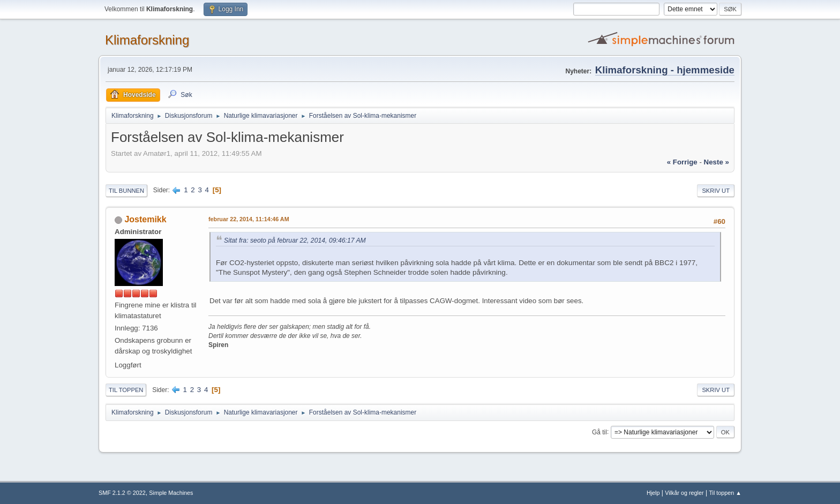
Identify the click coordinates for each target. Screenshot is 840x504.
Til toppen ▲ (725, 493)
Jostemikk (145, 219)
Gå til (599, 432)
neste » (717, 162)
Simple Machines (171, 493)
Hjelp (653, 493)
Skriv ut (716, 191)
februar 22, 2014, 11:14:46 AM (249, 219)
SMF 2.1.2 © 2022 (122, 493)
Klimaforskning (147, 40)
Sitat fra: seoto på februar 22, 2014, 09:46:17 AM (295, 240)
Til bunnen (126, 191)
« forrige (682, 162)
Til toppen (126, 390)
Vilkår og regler (684, 493)
